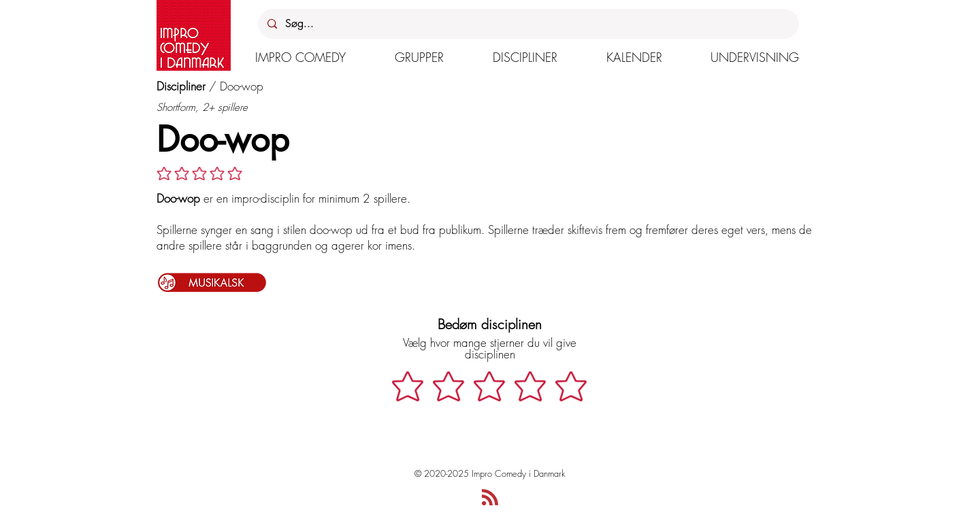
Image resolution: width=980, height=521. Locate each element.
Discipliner (181, 86)
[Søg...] (528, 24)
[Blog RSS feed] (490, 498)
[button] (300, 57)
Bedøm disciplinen (490, 324)
